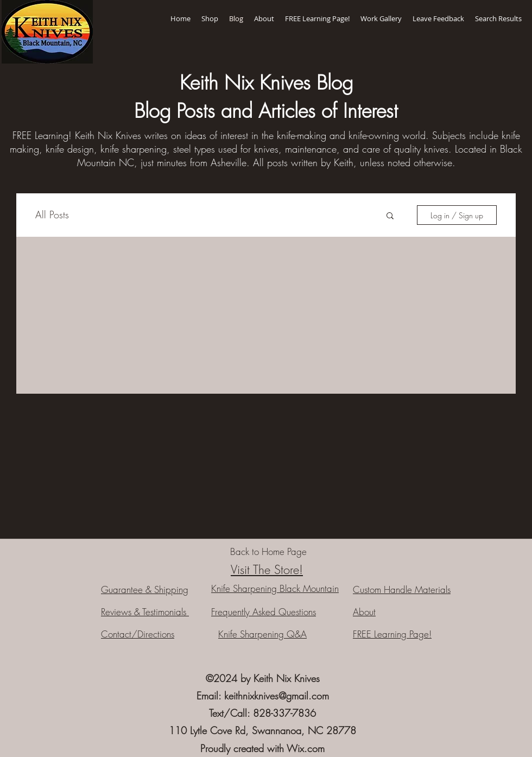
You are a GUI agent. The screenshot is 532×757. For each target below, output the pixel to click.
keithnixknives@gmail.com (277, 696)
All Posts (52, 215)
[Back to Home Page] (268, 552)
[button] (390, 216)
